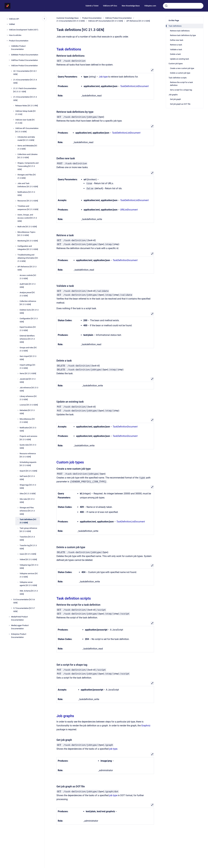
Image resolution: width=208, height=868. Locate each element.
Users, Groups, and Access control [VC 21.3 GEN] (27, 218)
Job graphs (65, 716)
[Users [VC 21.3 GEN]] (18, 554)
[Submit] (166, 6)
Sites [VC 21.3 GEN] (28, 494)
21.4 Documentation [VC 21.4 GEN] (25, 81)
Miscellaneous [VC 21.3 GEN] (27, 421)
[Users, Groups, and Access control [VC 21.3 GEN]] (16, 215)
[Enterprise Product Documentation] (9, 634)
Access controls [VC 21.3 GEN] (28, 277)
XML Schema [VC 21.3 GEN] (29, 592)
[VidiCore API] (7, 19)
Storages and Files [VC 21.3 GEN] (27, 176)
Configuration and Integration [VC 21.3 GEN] (28, 248)
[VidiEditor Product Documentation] (9, 46)
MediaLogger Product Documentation (20, 627)
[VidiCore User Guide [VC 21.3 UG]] (14, 120)
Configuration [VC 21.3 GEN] (29, 320)
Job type (103, 77)
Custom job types (70, 462)
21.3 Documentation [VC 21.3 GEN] (25, 99)
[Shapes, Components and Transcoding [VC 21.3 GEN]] (16, 163)
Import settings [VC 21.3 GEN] (27, 366)
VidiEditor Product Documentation (18, 48)
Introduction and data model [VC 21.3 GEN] (26, 139)
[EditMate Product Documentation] (9, 55)
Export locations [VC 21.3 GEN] (28, 329)
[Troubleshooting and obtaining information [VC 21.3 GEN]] (16, 255)
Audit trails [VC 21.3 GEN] (28, 286)
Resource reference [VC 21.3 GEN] (28, 455)
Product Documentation (19, 41)
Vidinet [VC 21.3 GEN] (28, 559)
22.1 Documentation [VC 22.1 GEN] (25, 73)
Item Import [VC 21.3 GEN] (28, 358)
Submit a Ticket (92, 6)
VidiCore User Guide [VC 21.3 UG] (25, 121)
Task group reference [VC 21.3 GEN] (28, 530)
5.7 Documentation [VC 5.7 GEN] (24, 610)
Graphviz (146, 726)
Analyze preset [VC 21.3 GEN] (27, 294)
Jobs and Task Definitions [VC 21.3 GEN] (28, 185)
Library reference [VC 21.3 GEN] (28, 398)
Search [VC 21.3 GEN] (28, 471)
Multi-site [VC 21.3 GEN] (27, 227)
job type (113, 749)
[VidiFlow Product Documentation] (9, 60)
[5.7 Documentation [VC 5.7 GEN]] (11, 608)
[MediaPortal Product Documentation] (9, 617)
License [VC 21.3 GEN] (29, 405)
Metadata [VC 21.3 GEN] (27, 412)
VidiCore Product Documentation (24, 66)
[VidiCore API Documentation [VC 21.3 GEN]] (14, 128)
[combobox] (183, 6)
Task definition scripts (74, 598)
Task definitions (69, 49)
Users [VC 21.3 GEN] (28, 554)
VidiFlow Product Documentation (24, 60)
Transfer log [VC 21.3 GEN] (28, 547)
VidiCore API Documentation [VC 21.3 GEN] (27, 130)
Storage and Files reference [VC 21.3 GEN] (27, 511)
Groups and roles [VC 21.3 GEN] (28, 349)
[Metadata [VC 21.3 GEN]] (18, 410)
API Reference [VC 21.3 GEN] (27, 268)
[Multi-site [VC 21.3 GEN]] (16, 227)
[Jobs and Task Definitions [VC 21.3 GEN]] (16, 183)
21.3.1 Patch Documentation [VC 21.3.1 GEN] (25, 90)
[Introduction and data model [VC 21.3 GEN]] (16, 137)
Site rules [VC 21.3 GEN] (27, 501)
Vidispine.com (150, 6)
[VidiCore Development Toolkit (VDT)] (7, 30)
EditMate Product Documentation (25, 55)
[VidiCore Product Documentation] (9, 66)
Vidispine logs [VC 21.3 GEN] (29, 567)
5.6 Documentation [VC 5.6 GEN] (24, 601)
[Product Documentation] (7, 41)
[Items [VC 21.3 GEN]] (18, 374)
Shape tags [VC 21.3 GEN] (28, 486)
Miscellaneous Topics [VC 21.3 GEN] (26, 234)
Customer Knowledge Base (68, 18)
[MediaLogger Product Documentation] (9, 625)
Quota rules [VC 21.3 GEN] (28, 446)
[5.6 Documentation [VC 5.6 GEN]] (11, 600)
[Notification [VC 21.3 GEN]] (18, 428)
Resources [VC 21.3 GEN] (28, 201)
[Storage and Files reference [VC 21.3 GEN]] (18, 508)
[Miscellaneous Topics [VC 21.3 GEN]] (16, 232)
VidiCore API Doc (110, 6)
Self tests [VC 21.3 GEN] (27, 478)
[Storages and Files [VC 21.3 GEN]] (16, 175)
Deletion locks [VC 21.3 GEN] (29, 311)
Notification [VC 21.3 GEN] (28, 429)
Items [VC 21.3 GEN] (28, 373)
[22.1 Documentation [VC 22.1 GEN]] (11, 71)
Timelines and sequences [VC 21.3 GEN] (28, 208)
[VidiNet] (7, 24)
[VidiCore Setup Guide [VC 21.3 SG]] (14, 111)
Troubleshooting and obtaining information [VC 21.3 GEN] (28, 258)
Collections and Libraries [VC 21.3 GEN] (28, 156)
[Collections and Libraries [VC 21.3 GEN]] (16, 154)
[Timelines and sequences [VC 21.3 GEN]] (16, 206)
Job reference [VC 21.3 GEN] (29, 389)
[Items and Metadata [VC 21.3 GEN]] (16, 146)
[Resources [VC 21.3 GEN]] (16, 201)
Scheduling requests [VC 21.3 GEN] (28, 464)
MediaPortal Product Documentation (19, 618)
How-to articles (15, 35)
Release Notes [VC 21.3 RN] (27, 106)
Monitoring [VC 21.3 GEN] (28, 241)
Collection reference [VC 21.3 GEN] (28, 303)
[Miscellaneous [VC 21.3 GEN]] (18, 419)
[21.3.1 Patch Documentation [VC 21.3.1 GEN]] (11, 88)
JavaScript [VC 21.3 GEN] (28, 381)
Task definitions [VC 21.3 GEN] (28, 521)
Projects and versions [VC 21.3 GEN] (28, 438)
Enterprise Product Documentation (19, 636)
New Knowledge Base (131, 6)
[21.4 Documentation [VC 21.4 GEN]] (11, 80)
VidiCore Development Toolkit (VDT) (24, 30)
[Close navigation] (44, 19)
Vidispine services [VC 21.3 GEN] (29, 575)
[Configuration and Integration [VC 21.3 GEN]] (16, 246)
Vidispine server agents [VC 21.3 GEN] (28, 584)
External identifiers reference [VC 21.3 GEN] (27, 339)
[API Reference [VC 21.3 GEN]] (16, 267)
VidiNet (12, 24)
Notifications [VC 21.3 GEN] (26, 194)
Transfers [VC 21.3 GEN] (27, 538)
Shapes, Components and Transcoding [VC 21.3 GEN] (28, 166)
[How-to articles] (7, 35)
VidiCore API (14, 19)
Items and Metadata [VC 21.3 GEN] (27, 147)
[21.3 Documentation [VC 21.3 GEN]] (11, 97)
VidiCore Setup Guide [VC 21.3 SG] (25, 113)
